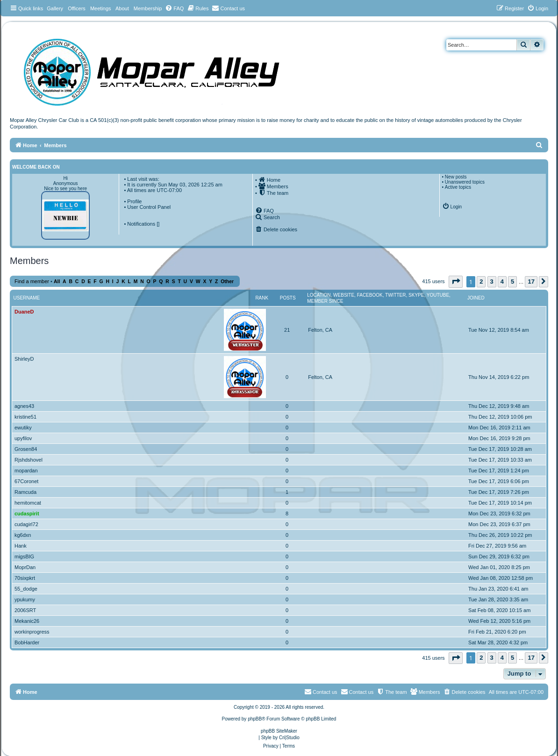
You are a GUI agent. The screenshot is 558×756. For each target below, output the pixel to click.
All (57, 282)
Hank (21, 546)
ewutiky (23, 428)
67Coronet (26, 481)
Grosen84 (26, 449)
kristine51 (25, 417)
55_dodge (26, 589)
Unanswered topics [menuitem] (465, 182)
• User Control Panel (147, 207)
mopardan (26, 471)
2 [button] (481, 282)
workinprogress (32, 632)
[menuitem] (174, 8)
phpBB (255, 719)
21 (287, 330)
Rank (262, 298)
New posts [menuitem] (456, 177)
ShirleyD (24, 359)
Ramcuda (25, 492)
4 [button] (502, 282)
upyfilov (23, 438)
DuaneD (24, 312)
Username (27, 298)
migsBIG (24, 556)
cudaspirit (27, 514)
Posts (288, 298)
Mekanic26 (27, 621)
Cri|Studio (289, 738)
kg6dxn (23, 535)
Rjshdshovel (29, 460)
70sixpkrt (25, 578)
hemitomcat (28, 503)
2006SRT (25, 610)
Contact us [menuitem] (357, 692)
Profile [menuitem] (134, 201)
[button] (456, 282)
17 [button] (531, 282)
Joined (476, 298)
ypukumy (25, 599)
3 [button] (492, 282)
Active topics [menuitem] (458, 187)
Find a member (32, 281)
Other (227, 282)
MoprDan (25, 567)
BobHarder (27, 642)
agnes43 (24, 406)
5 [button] (512, 282)
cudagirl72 (26, 524)
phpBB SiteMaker (279, 731)
